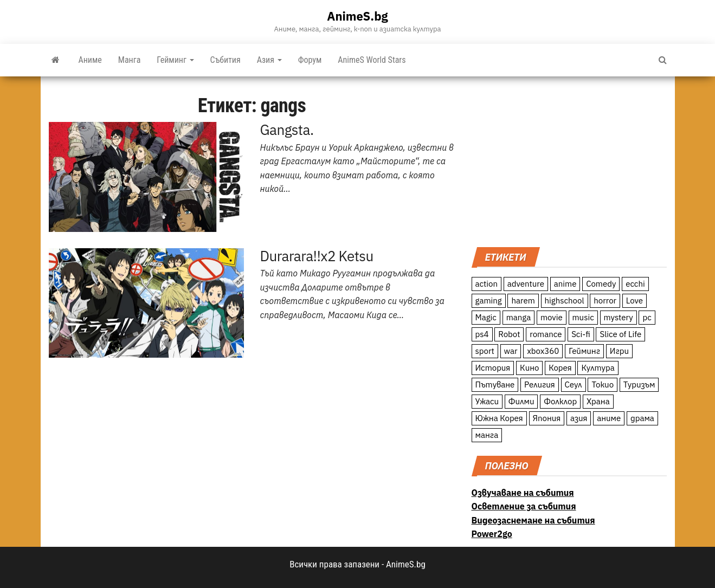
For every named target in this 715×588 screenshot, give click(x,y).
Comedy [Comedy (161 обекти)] (601, 284)
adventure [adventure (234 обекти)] (526, 284)
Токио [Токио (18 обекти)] (603, 385)
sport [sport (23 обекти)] (485, 351)
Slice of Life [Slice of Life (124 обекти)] (620, 334)
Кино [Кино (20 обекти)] (529, 368)
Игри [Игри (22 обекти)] (619, 351)
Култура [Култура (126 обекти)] (598, 368)
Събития (226, 60)
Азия (269, 60)
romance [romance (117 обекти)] (546, 334)
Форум (310, 60)
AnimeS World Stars (372, 60)
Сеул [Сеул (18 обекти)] (574, 385)
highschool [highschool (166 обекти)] (565, 301)
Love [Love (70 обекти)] (635, 301)
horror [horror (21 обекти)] (605, 301)
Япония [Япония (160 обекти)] (547, 418)
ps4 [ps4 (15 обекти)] (482, 334)
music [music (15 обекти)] (583, 317)
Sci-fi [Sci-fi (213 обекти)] (581, 334)
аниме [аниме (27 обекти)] (609, 418)
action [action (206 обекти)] (487, 284)
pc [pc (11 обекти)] (647, 317)
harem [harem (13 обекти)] (523, 301)
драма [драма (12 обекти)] (642, 418)
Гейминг (175, 60)
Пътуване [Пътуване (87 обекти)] (495, 385)
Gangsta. (287, 130)
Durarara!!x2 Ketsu (317, 256)
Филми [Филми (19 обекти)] (521, 401)
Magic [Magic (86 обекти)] (486, 317)
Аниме (90, 60)
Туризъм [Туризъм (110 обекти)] (639, 385)
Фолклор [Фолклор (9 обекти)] (560, 401)
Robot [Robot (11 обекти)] (509, 334)
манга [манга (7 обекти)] (487, 435)
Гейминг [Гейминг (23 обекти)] (584, 351)
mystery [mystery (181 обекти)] (619, 317)
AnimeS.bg (357, 16)
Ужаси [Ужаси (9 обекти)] (487, 401)
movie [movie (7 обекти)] (552, 317)
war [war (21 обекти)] (511, 351)
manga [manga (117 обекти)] (519, 317)
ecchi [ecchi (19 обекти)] (635, 284)
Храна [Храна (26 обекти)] (598, 401)
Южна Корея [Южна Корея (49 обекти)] (499, 418)
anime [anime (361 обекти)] (565, 284)
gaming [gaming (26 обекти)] (489, 301)
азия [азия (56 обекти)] (579, 418)
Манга (130, 60)
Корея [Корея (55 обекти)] (560, 368)
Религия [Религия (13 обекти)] (540, 385)
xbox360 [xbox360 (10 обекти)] (543, 351)
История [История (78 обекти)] (493, 368)
